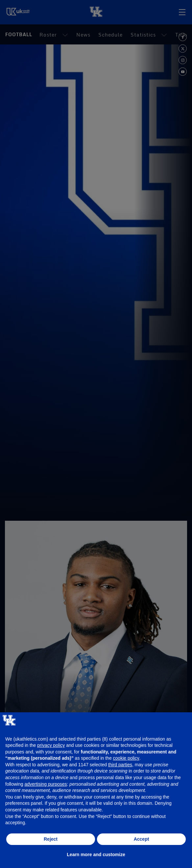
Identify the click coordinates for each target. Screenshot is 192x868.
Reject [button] (51, 839)
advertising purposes (46, 784)
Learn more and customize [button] (96, 855)
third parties (120, 765)
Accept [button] (142, 839)
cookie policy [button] (126, 758)
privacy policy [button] (51, 745)
